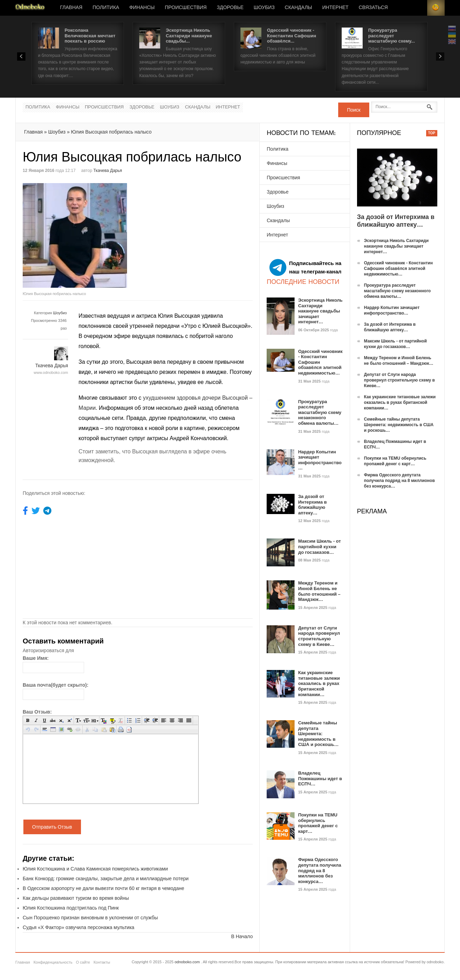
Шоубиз (264, 8)
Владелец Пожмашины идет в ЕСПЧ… (320, 778)
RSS (436, 8)
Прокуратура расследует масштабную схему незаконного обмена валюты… (320, 412)
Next (440, 56)
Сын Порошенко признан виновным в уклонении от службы (90, 918)
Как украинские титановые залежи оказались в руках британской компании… (319, 683)
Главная (71, 8)
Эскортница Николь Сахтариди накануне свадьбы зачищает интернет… (320, 311)
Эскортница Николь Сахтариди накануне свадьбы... (189, 36)
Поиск (354, 110)
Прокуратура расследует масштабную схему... (392, 36)
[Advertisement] (196, 232)
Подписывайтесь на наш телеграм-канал (305, 267)
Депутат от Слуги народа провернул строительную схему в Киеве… (319, 636)
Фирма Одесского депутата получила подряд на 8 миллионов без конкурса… (320, 870)
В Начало (242, 936)
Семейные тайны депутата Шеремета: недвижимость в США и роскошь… (318, 734)
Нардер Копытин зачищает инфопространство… (320, 460)
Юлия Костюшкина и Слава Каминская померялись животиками (95, 869)
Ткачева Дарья (107, 171)
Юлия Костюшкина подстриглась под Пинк (71, 908)
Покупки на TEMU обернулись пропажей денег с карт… (318, 823)
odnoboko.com (187, 962)
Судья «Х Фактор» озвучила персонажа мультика (79, 927)
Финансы (142, 8)
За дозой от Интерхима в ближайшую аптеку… (312, 505)
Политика (106, 8)
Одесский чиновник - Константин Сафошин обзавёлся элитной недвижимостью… (398, 269)
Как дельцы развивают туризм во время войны (76, 898)
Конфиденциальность (53, 962)
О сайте (83, 962)
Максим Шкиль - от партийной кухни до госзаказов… (319, 546)
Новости (30, 8)
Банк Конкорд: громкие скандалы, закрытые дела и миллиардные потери (106, 879)
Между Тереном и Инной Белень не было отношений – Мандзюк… (319, 591)
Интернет (335, 8)
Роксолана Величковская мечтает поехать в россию (90, 36)
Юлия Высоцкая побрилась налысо (111, 132)
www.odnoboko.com (51, 372)
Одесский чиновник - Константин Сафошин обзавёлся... (292, 36)
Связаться (373, 8)
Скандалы (298, 8)
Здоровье (230, 8)
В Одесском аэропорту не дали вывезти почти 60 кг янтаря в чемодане (103, 888)
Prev (21, 56)
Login (418, 8)
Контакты (102, 962)
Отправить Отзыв (52, 827)
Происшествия (186, 8)
